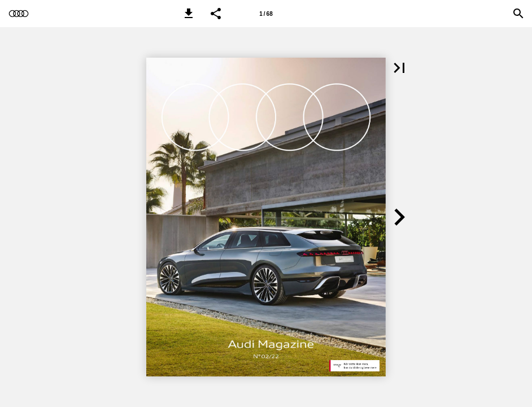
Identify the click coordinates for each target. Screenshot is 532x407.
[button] (189, 14)
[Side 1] (266, 14)
